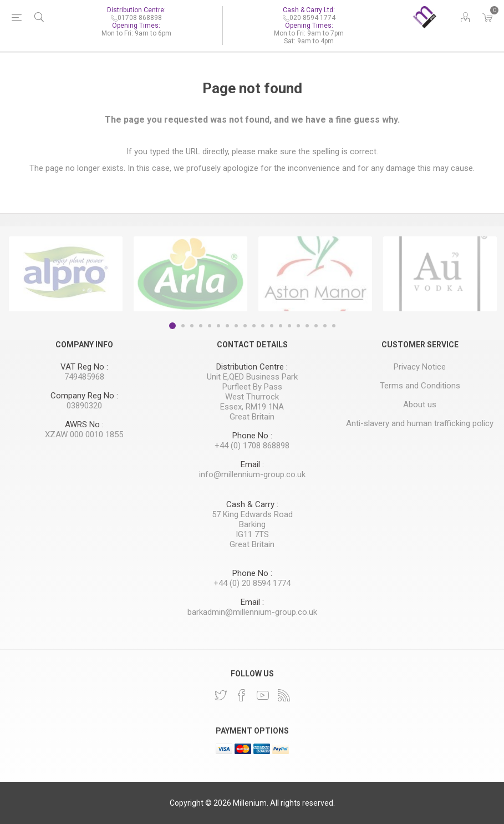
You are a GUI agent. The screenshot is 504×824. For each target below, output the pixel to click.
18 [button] (325, 326)
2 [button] (183, 326)
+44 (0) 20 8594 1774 (252, 583)
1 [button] (172, 326)
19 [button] (334, 326)
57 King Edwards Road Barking (252, 519)
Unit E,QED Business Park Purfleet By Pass (252, 382)
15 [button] (298, 326)
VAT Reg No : (84, 367)
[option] (66, 274)
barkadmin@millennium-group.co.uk (252, 612)
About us (420, 405)
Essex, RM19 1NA (252, 407)
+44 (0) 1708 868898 (252, 446)
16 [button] (307, 326)
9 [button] (245, 326)
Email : (252, 464)
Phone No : (252, 436)
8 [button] (236, 326)
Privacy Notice (420, 367)
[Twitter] (221, 695)
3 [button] (192, 326)
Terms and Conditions (420, 386)
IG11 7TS (252, 534)
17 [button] (316, 326)
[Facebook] (242, 695)
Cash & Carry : (252, 504)
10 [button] (254, 326)
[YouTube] (263, 695)
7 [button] (227, 326)
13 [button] (281, 326)
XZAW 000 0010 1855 (84, 434)
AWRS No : (84, 424)
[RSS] (284, 695)
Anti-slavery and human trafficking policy (420, 423)
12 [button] (272, 326)
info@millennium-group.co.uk (252, 474)
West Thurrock (252, 397)
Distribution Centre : (252, 367)
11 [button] (263, 326)
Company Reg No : (84, 396)
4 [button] (201, 326)
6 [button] (218, 326)
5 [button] (210, 326)
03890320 (84, 406)
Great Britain (252, 417)
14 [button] (289, 326)
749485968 (84, 377)
